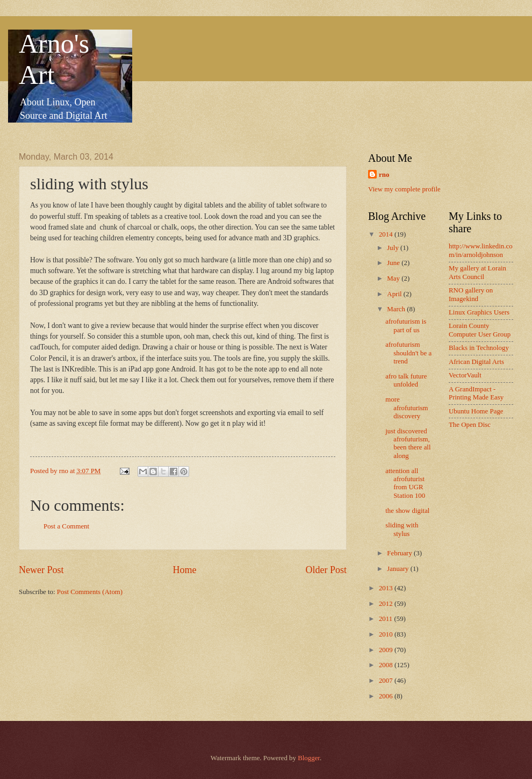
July (394, 248)
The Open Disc (470, 425)
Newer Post (41, 570)
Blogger (309, 758)
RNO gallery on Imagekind (471, 294)
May (394, 278)
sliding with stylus (402, 529)
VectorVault (465, 375)
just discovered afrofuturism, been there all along (408, 444)
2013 (387, 588)
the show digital (407, 511)
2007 (387, 681)
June (394, 263)
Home (184, 570)
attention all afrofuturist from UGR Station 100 (405, 483)
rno (384, 175)
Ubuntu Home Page (476, 411)
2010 (387, 634)
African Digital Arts (476, 362)
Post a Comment (66, 526)
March (397, 309)
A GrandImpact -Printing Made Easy (476, 393)
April (395, 294)
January (398, 569)
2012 (387, 604)
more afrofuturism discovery (407, 408)
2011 (387, 619)
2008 (387, 665)
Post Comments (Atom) (90, 592)
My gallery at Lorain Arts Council (477, 272)
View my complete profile (404, 189)
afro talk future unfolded (406, 380)
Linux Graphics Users (479, 312)
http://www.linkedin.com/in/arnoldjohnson (481, 250)
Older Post (326, 570)
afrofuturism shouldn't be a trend (408, 353)
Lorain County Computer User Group (480, 330)
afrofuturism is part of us (406, 326)
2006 (387, 696)
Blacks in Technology (479, 348)
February (400, 553)
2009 (387, 650)
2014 (387, 234)
